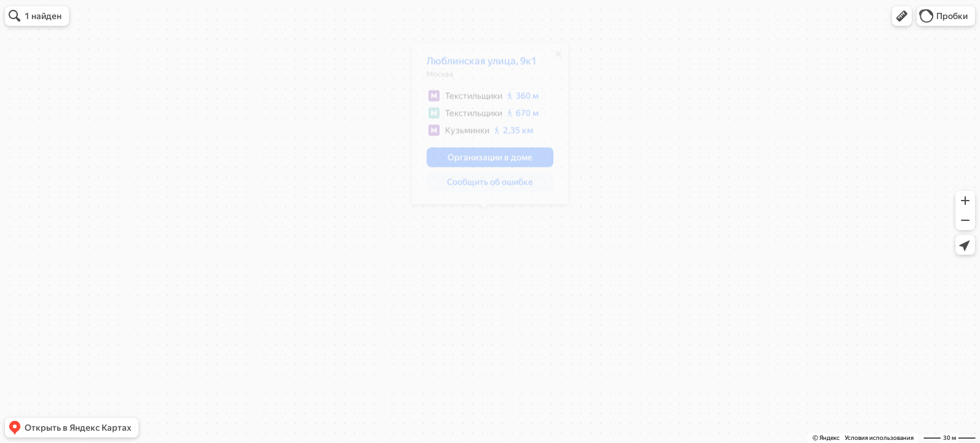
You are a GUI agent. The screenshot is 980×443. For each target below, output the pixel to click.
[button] (902, 16)
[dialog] (484, 128)
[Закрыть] (552, 58)
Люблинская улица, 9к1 (476, 66)
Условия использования (879, 438)
